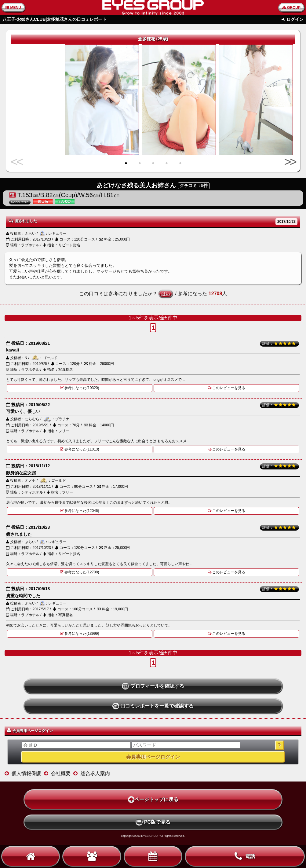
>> (289, 162)
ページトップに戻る (153, 800)
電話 (245, 856)
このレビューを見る (227, 388)
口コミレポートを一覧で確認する (153, 706)
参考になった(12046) (80, 511)
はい (166, 294)
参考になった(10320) (80, 388)
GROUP (291, 8)
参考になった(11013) (80, 449)
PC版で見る (153, 822)
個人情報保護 (26, 773)
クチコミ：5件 (194, 186)
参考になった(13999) (80, 634)
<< (17, 162)
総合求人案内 (95, 773)
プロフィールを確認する (153, 686)
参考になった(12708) (80, 572)
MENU (13, 8)
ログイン (295, 19)
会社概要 (61, 773)
